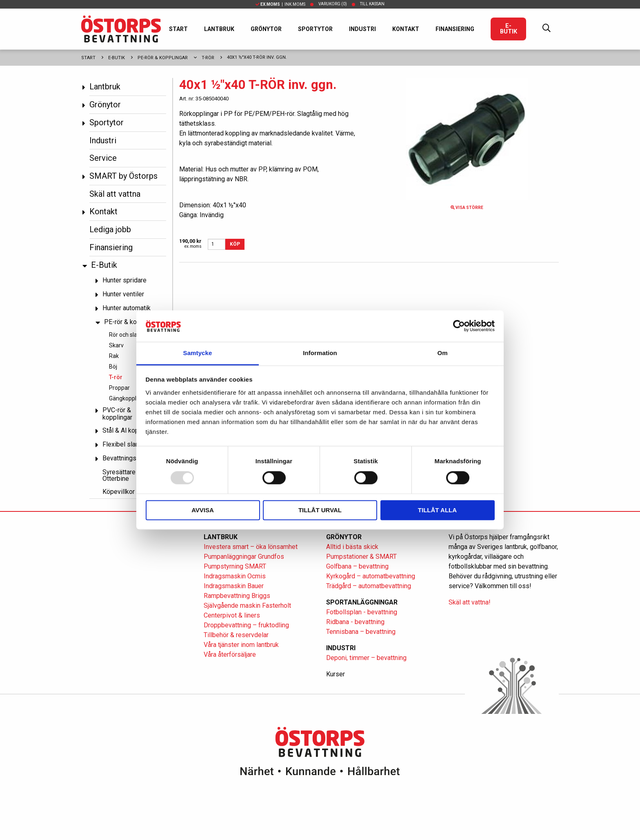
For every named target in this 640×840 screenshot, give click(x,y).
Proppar (119, 388)
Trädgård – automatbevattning (369, 586)
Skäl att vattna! (470, 602)
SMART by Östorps (123, 176)
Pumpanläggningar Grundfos (244, 557)
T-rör (208, 58)
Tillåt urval (320, 510)
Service (103, 158)
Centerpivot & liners (232, 615)
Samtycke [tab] (198, 353)
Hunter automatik (127, 308)
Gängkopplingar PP (133, 398)
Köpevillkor (119, 492)
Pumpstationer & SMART (361, 557)
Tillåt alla (437, 510)
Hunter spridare (124, 280)
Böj (113, 367)
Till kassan (372, 4)
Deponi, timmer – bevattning (366, 658)
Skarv (116, 345)
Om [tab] (442, 353)
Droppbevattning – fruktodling (246, 625)
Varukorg (333, 4)
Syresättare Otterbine (119, 475)
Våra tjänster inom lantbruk (241, 645)
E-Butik (509, 29)
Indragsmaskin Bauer (234, 586)
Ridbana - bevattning (355, 622)
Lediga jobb (110, 229)
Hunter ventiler (123, 294)
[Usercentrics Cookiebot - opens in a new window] (459, 326)
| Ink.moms (280, 4)
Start (178, 29)
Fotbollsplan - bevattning (362, 612)
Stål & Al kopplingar (130, 430)
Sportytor (315, 29)
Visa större (467, 208)
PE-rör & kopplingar (163, 58)
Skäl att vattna (115, 194)
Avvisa (203, 510)
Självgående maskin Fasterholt (247, 606)
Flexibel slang (122, 444)
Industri (362, 29)
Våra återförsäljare (230, 654)
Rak (114, 356)
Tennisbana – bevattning (361, 632)
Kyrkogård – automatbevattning (371, 576)
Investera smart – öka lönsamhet (251, 547)
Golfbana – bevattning (357, 566)
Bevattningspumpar (130, 458)
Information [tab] (320, 353)
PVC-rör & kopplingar (117, 414)
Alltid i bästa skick (352, 547)
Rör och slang (126, 335)
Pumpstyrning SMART (235, 566)
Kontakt (406, 29)
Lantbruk (219, 29)
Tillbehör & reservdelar (236, 635)
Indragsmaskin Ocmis (235, 576)
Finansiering (455, 29)
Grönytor (266, 29)
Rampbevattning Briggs (238, 596)
